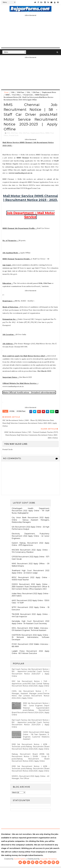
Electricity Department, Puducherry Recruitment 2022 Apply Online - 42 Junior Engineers (30, 537)
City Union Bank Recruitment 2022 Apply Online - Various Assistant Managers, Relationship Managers (30, 521)
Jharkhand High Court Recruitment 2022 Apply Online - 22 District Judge (30, 573)
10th (13, 92)
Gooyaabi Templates (48, 860)
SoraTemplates (20, 860)
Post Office (16, 95)
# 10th (12, 413)
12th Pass (36, 92)
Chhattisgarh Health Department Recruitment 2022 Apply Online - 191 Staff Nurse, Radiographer (30, 512)
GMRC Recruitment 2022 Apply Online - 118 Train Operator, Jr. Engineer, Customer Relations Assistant (36, 737)
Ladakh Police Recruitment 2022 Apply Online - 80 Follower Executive (30, 654)
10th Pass (21, 92)
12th (28, 92)
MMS (8, 95)
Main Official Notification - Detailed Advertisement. (29, 394)
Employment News (49, 92)
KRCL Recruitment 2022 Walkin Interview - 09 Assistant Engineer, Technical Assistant (30, 631)
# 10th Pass (21, 413)
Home (6, 92)
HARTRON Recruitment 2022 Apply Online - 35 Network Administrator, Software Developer (30, 639)
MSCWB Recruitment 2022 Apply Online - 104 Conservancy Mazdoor (30, 552)
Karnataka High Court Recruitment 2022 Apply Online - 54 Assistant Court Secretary (30, 624)
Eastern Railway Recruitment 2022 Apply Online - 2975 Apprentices (30, 546)
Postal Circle (28, 95)
